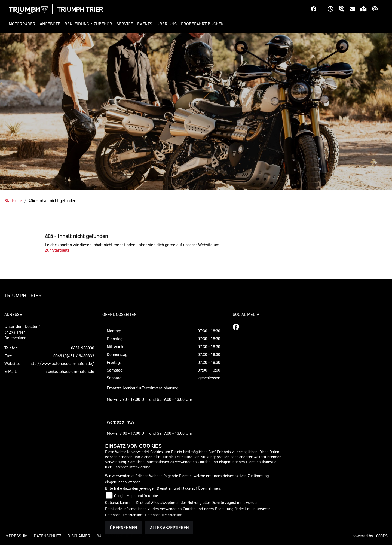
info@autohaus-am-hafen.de (69, 371)
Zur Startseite (57, 250)
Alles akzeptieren (169, 528)
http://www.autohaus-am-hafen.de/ (62, 363)
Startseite (13, 200)
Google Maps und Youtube (136, 496)
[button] (23, 24)
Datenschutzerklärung (132, 467)
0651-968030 (83, 348)
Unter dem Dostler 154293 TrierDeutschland (23, 332)
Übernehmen (123, 528)
